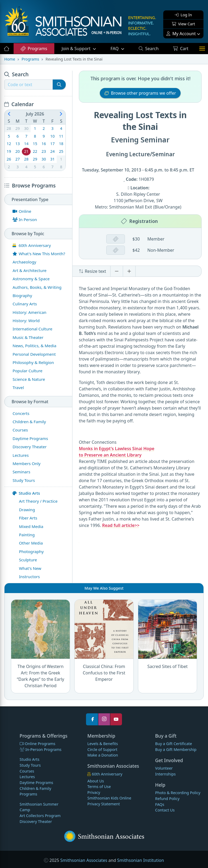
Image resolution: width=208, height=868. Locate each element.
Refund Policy (167, 799)
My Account (181, 34)
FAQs (160, 804)
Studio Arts (26, 493)
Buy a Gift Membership (176, 749)
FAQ (121, 48)
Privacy (94, 792)
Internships (166, 774)
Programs (34, 49)
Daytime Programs (36, 783)
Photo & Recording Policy (178, 793)
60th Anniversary (105, 774)
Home (10, 59)
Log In (183, 15)
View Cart (183, 24)
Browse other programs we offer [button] (140, 93)
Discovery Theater (36, 821)
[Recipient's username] (28, 85)
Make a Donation (103, 755)
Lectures (27, 777)
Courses (27, 771)
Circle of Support (102, 749)
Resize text (92, 271)
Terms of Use (99, 787)
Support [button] (77, 49)
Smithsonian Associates (84, 860)
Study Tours (30, 765)
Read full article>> (121, 525)
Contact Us (165, 810)
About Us (96, 781)
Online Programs (38, 744)
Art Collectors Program (40, 816)
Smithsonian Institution (141, 860)
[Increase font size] (129, 271)
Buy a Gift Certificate (174, 744)
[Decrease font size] (117, 271)
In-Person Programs (41, 749)
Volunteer (164, 768)
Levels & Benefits (103, 744)
